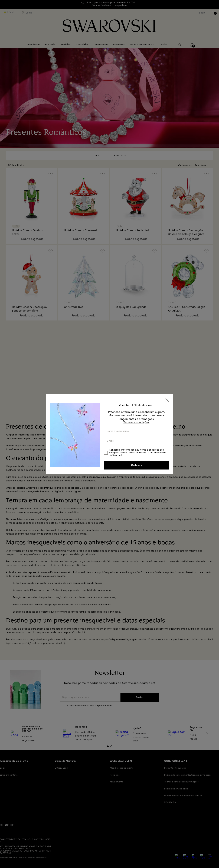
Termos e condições (136, 423)
